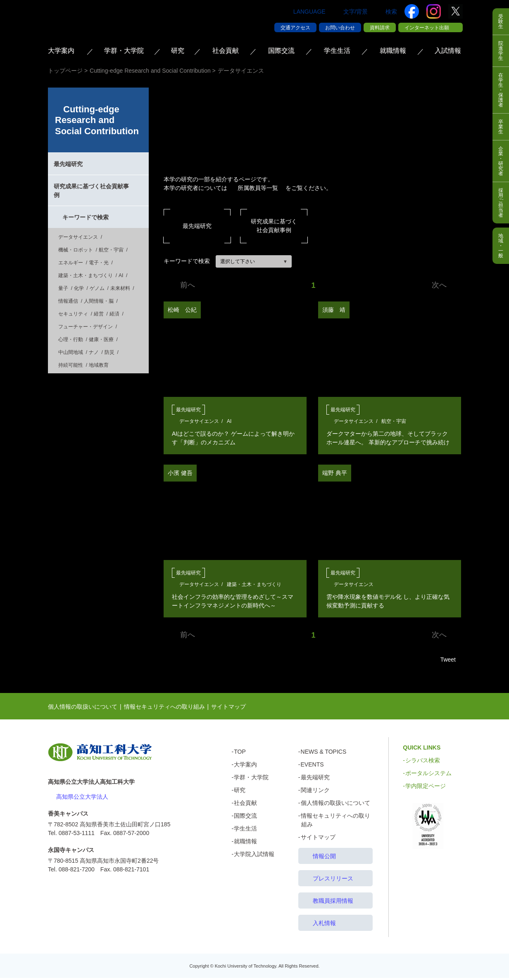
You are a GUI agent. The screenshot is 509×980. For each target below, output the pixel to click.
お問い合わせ (340, 28)
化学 (79, 288)
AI (229, 421)
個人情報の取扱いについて (83, 709)
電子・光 (99, 263)
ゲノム (97, 288)
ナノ (94, 352)
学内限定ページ (426, 788)
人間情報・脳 (99, 301)
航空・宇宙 (394, 421)
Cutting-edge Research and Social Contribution (97, 120)
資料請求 (380, 28)
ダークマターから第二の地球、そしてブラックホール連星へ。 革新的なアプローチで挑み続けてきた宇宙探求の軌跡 (388, 438)
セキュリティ (73, 314)
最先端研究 (197, 226)
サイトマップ (228, 709)
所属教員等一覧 (258, 188)
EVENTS (312, 766)
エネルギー (71, 263)
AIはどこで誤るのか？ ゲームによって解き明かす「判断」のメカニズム (233, 438)
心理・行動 (71, 339)
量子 (63, 288)
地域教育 (99, 365)
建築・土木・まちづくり (254, 584)
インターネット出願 (427, 28)
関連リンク (315, 792)
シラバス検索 (423, 762)
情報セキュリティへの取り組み (164, 709)
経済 (114, 314)
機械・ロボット (76, 250)
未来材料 (120, 288)
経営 (99, 314)
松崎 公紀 (182, 310)
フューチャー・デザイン (86, 327)
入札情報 (324, 925)
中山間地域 (71, 352)
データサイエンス (199, 421)
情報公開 (324, 858)
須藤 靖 (334, 310)
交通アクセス (295, 28)
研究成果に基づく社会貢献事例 (274, 226)
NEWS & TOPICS (324, 754)
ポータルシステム (428, 775)
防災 (109, 352)
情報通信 (68, 301)
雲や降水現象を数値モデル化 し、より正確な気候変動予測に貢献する (388, 601)
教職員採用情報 (333, 903)
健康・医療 (101, 339)
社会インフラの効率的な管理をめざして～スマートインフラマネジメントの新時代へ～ (233, 601)
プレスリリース (333, 880)
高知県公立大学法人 (82, 799)
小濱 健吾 (180, 473)
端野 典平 (335, 473)
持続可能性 (71, 365)
